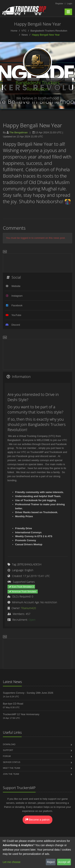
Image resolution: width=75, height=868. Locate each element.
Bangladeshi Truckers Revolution (49, 31)
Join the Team (11, 774)
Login (69, 3)
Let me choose (12, 862)
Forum (7, 756)
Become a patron (38, 820)
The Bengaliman (18, 132)
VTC (24, 31)
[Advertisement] (37, 262)
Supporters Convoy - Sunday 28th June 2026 (28, 693)
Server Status (12, 762)
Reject (51, 862)
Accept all (64, 862)
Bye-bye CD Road (13, 704)
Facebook (17, 305)
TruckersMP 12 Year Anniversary (21, 714)
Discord (16, 325)
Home (14, 31)
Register (59, 3)
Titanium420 (29, 608)
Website (16, 286)
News (25, 35)
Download (9, 744)
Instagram (17, 296)
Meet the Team (12, 768)
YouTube (16, 315)
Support (8, 750)
